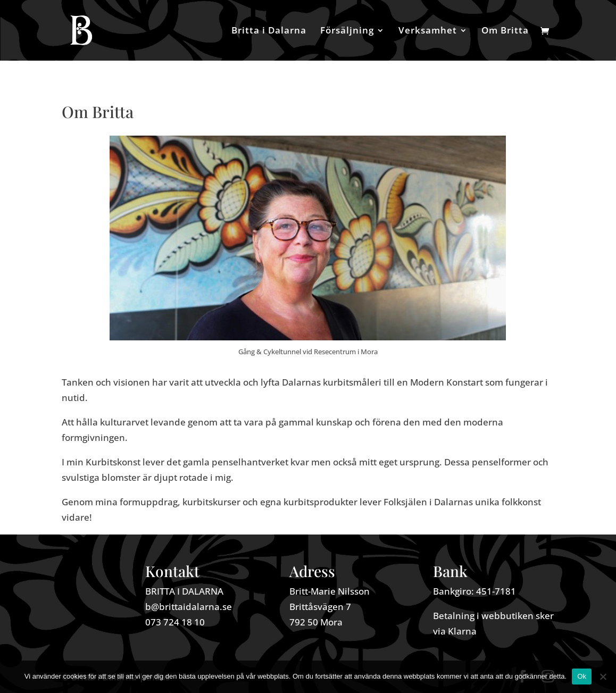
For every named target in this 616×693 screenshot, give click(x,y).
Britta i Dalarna (269, 31)
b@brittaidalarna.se (189, 607)
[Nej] (603, 677)
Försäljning (347, 31)
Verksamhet (428, 31)
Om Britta (505, 31)
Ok (582, 676)
